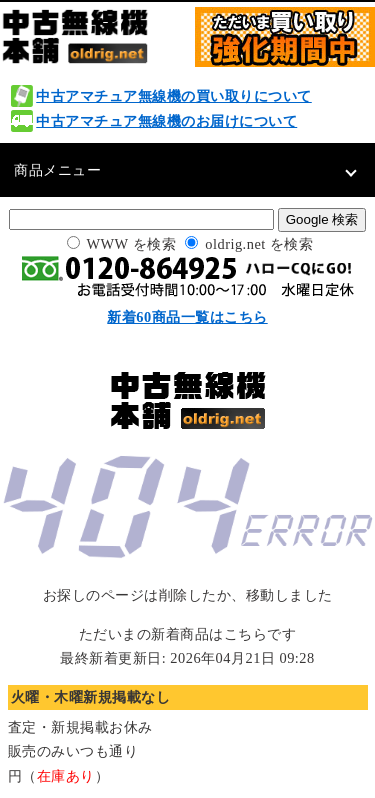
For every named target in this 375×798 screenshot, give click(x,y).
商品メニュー (57, 170)
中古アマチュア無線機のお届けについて (166, 121)
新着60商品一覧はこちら (187, 317)
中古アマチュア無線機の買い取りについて (174, 96)
